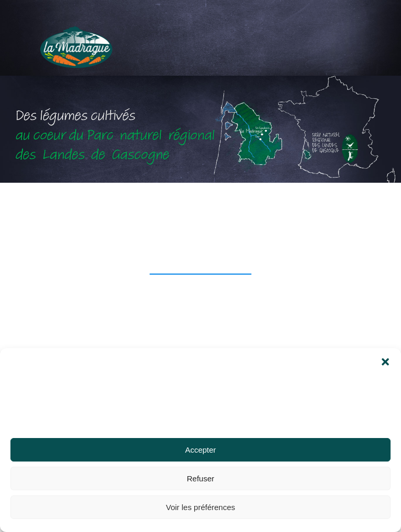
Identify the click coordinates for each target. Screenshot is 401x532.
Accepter (200, 450)
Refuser (201, 478)
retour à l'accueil (201, 268)
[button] (385, 352)
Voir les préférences (201, 507)
